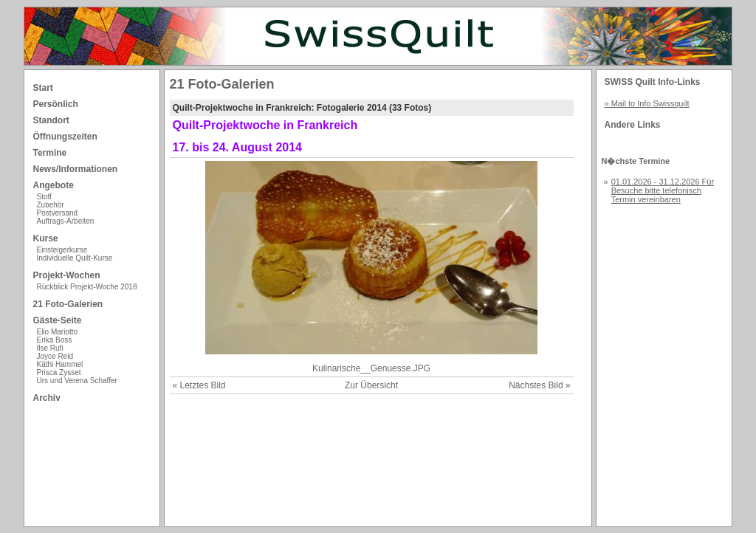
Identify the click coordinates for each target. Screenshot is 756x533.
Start (43, 88)
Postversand (58, 213)
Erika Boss (55, 340)
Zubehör (51, 205)
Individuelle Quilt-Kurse (75, 258)
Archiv (47, 398)
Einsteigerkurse (62, 250)
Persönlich (56, 104)
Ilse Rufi (50, 348)
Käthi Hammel (60, 364)
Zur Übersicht (371, 385)
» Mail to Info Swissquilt (647, 103)
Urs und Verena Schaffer (77, 381)
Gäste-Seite (58, 320)
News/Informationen (76, 169)
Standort (51, 120)
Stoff (44, 197)
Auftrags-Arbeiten (66, 221)
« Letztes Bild (199, 385)
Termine (50, 153)
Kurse (46, 238)
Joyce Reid (55, 356)
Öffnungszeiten (65, 137)
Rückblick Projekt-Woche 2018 (87, 287)
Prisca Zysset (59, 372)
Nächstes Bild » (539, 385)
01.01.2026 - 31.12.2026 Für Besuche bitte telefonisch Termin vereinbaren (663, 190)
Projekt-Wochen (67, 275)
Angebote (54, 185)
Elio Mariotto (58, 332)
